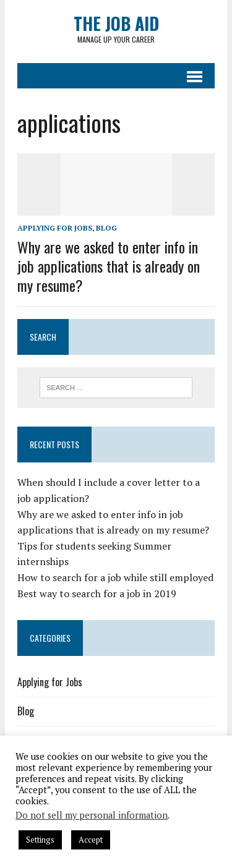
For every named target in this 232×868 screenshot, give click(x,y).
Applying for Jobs (55, 228)
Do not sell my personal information (92, 815)
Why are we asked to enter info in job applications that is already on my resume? (109, 266)
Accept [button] (91, 840)
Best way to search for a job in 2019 (97, 594)
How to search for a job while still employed (115, 577)
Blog (106, 228)
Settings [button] (40, 840)
